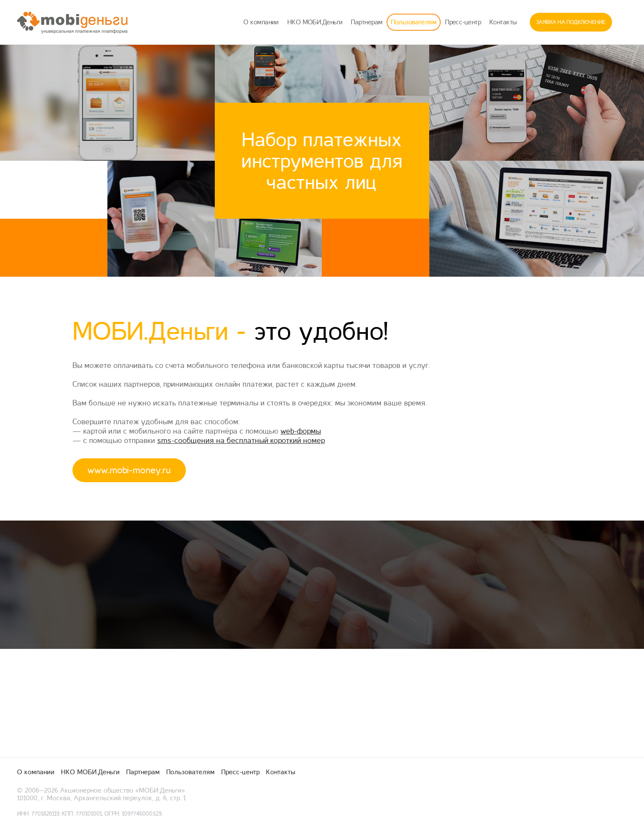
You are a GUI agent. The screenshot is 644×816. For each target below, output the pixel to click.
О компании (261, 22)
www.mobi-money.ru (129, 470)
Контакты (503, 22)
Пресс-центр (463, 22)
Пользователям (414, 22)
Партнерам (367, 22)
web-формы (301, 431)
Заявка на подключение (571, 22)
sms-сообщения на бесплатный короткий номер (241, 441)
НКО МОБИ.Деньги (315, 22)
